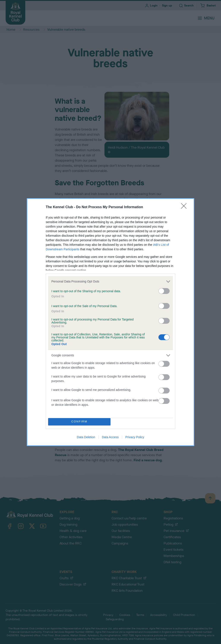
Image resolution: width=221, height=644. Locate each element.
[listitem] (110, 282)
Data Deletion (86, 437)
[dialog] (110, 322)
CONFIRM (79, 422)
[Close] (185, 207)
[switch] (164, 291)
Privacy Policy (135, 437)
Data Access (110, 437)
